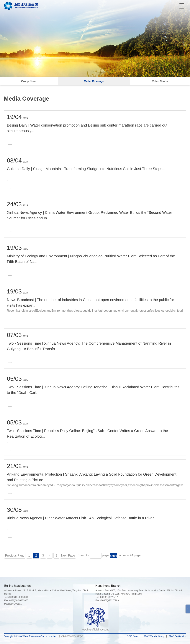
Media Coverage (94, 81)
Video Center (160, 81)
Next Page (68, 556)
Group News (29, 81)
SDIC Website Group (154, 636)
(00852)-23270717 (109, 597)
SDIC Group (133, 636)
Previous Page (15, 556)
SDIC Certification (177, 636)
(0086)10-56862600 (18, 597)
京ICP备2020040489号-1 (71, 636)
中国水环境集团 (21, 6)
